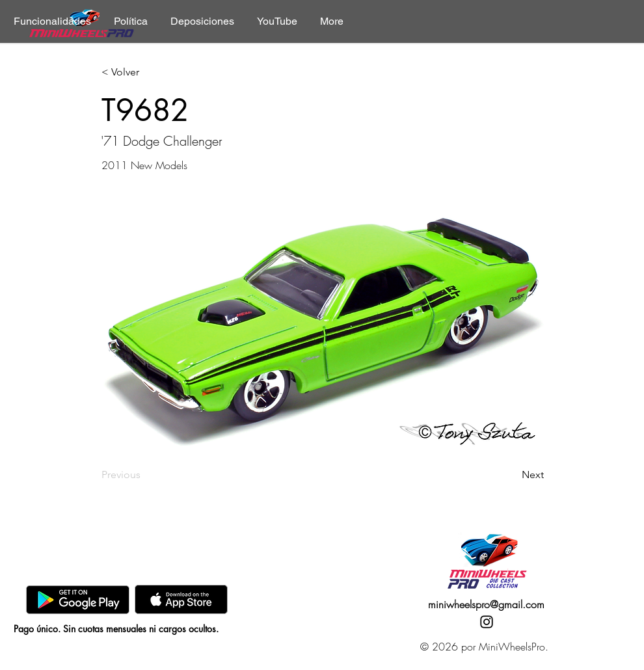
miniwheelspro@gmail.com (486, 604)
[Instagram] (487, 622)
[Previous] (144, 475)
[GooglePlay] (78, 599)
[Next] (511, 475)
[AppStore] (181, 599)
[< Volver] (144, 73)
